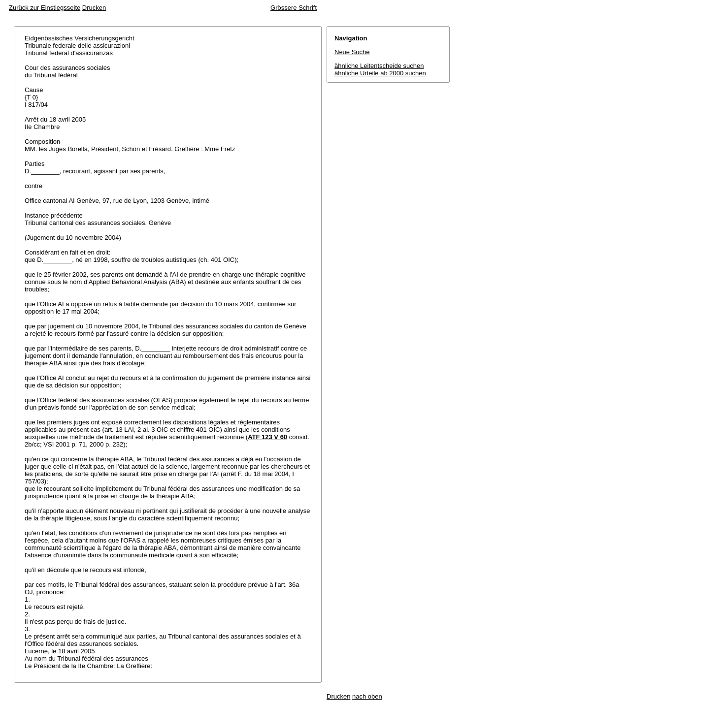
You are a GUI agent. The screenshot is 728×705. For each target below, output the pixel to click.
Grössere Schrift (294, 8)
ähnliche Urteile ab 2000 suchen (380, 73)
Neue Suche (352, 52)
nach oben (367, 696)
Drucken (94, 8)
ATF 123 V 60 (267, 437)
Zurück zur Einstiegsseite (45, 8)
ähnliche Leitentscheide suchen (379, 66)
